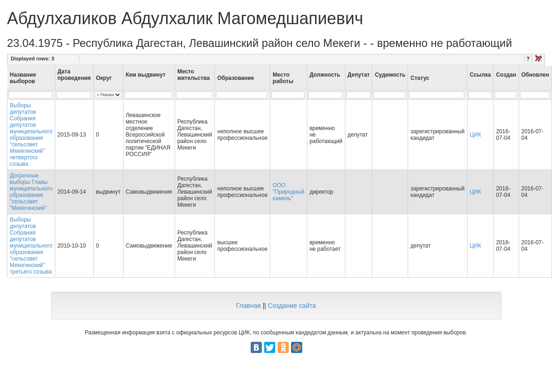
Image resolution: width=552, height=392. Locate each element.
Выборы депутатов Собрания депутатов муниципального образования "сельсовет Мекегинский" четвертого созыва (31, 135)
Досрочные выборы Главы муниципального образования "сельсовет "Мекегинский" (31, 192)
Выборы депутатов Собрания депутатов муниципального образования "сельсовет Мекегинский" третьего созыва (31, 246)
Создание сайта (292, 306)
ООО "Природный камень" (288, 192)
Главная (248, 306)
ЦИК (476, 135)
